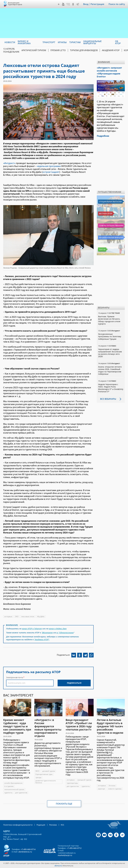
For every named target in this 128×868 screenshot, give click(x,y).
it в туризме (9, 786)
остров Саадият (51, 172)
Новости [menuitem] (10, 42)
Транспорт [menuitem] (49, 42)
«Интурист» (9, 163)
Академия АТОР (111, 50)
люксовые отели (28, 616)
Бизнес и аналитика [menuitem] (24, 42)
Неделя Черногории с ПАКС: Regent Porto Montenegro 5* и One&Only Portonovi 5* (111, 388)
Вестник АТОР (106, 214)
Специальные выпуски (110, 202)
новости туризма (115, 789)
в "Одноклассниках (65, 633)
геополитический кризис (14, 789)
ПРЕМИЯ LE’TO (58, 50)
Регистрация (97, 4)
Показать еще (64, 804)
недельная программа (49, 166)
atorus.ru (58, 866)
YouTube (63, 4)
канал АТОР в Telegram (32, 629)
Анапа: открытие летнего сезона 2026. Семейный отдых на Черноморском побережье (110, 370)
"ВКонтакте (47, 633)
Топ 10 (102, 249)
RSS (62, 825)
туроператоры (72, 783)
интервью (8, 616)
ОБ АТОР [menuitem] (118, 42)
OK (73, 4)
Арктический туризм (34, 50)
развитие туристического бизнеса (46, 782)
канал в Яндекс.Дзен (58, 629)
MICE (37, 771)
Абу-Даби (41, 616)
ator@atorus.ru (25, 852)
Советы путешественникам (111, 225)
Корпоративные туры (44, 774)
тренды (38, 777)
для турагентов (21, 793)
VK (68, 4)
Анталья (112, 786)
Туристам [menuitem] (75, 42)
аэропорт (102, 789)
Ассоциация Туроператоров (15, 4)
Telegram (78, 4)
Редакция (41, 825)
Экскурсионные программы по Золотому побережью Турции (110, 336)
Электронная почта (15, 677)
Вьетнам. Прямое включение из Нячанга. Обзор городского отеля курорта (109, 320)
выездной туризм (84, 780)
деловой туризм (49, 771)
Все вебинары (108, 399)
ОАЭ (17, 616)
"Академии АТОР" (42, 640)
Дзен (59, 4)
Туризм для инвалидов (84, 50)
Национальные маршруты (111, 237)
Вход (86, 4)
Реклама (53, 825)
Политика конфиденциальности (18, 825)
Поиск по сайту (117, 4)
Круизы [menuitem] (62, 42)
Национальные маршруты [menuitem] (92, 42)
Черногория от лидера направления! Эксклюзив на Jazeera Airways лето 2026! (110, 353)
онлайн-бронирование (13, 783)
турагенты (8, 793)
